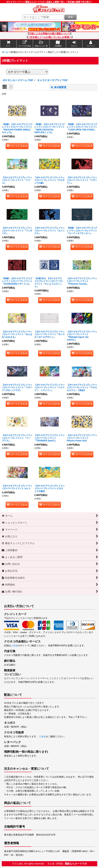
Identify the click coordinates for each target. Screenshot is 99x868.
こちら (14, 646)
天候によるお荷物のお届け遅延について (49, 34)
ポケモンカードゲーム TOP (18, 80)
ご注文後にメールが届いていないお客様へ (50, 37)
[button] (41, 44)
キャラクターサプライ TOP (52, 80)
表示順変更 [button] (59, 87)
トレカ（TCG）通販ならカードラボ (67, 864)
